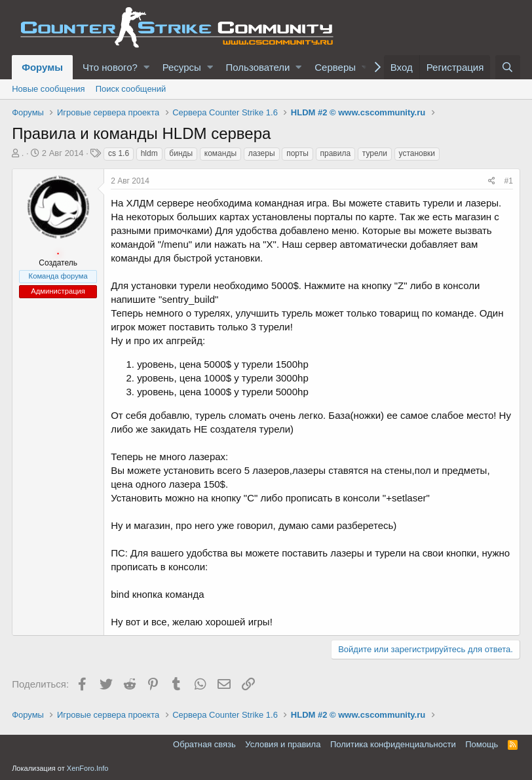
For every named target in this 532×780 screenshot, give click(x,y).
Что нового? (110, 67)
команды (220, 153)
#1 (509, 181)
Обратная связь (204, 744)
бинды (181, 153)
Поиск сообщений (131, 89)
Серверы (335, 67)
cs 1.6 (119, 153)
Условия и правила (283, 744)
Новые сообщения (48, 89)
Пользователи (258, 67)
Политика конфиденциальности (393, 744)
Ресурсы (182, 67)
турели (375, 153)
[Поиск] (508, 67)
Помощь (482, 744)
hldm (149, 153)
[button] (146, 67)
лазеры (262, 153)
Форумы (42, 67)
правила (336, 153)
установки (417, 153)
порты (297, 153)
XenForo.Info (88, 768)
